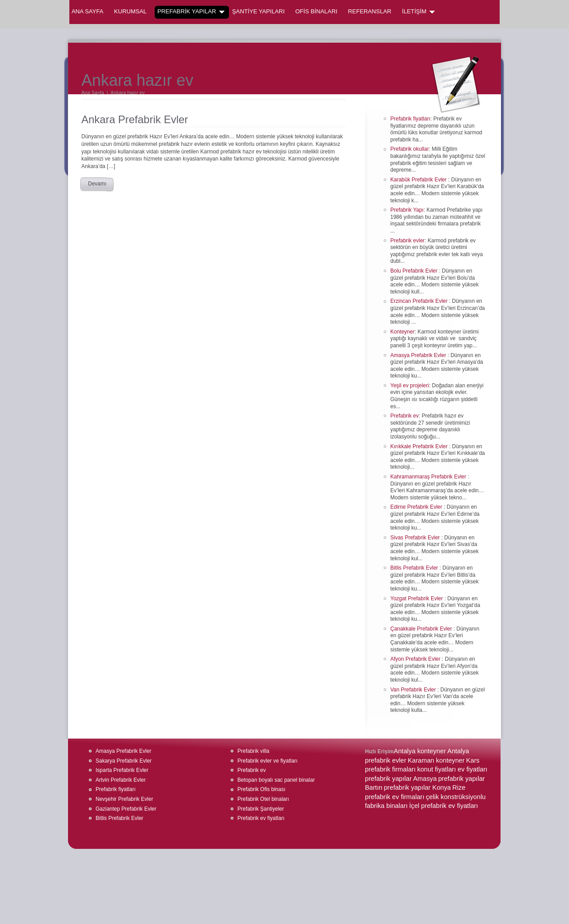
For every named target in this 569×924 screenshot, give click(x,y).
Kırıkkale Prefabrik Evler (420, 446)
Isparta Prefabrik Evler (122, 770)
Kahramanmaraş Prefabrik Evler (429, 477)
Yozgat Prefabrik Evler (417, 599)
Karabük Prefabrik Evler (419, 180)
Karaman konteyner (436, 760)
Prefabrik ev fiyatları (261, 818)
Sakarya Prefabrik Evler (124, 761)
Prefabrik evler (407, 241)
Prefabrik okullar (410, 149)
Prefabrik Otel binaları (263, 799)
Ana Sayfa (88, 11)
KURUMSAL (130, 11)
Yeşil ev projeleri (410, 386)
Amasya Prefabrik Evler (419, 355)
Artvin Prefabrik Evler (121, 780)
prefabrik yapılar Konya (417, 787)
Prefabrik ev (405, 416)
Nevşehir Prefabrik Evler (124, 799)
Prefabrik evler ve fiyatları (267, 761)
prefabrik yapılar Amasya (401, 779)
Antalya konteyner (420, 751)
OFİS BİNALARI (316, 11)
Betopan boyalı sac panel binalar (276, 780)
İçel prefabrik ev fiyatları (443, 806)
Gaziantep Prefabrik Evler (126, 809)
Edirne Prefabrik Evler (417, 507)
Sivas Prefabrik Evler (416, 538)
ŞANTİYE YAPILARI (258, 11)
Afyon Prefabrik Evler (416, 659)
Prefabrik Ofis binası (261, 789)
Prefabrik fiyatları (410, 119)
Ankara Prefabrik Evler (135, 119)
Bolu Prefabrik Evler (415, 271)
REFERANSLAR (370, 11)
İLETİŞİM (418, 12)
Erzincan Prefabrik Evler (420, 301)
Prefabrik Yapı (407, 210)
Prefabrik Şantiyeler (261, 809)
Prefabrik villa (253, 751)
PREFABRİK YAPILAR (191, 12)
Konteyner (403, 332)
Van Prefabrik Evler (414, 690)
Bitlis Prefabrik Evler (415, 568)
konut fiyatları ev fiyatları (452, 769)
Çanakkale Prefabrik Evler (422, 629)
